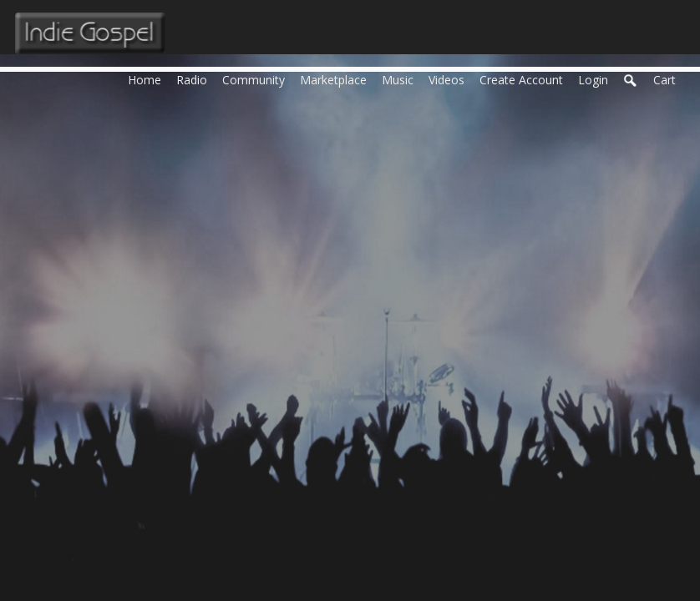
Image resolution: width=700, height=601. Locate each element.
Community (257, 78)
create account (521, 80)
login (593, 80)
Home (148, 78)
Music (401, 78)
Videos (450, 78)
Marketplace (337, 78)
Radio (195, 78)
